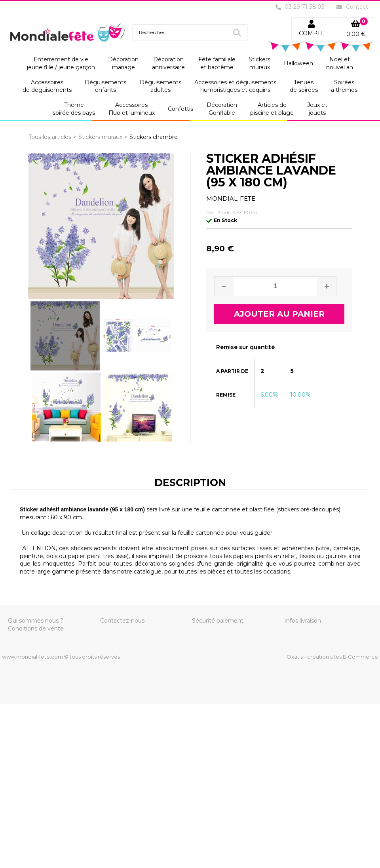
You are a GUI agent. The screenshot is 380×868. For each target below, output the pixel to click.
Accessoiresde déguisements (47, 86)
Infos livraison (303, 621)
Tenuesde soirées (304, 86)
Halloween (298, 63)
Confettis (180, 109)
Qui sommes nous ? (36, 621)
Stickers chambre (154, 137)
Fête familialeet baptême (217, 63)
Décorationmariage (123, 63)
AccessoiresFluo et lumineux (132, 109)
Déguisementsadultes (161, 86)
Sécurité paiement (218, 621)
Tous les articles (50, 137)
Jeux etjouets (317, 109)
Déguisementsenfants (105, 86)
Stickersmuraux (259, 63)
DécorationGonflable (222, 109)
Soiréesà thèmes (344, 86)
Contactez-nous (122, 621)
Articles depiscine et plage (272, 109)
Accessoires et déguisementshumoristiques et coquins (235, 86)
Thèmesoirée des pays (74, 109)
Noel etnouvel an (340, 63)
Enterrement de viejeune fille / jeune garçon (61, 63)
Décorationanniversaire (168, 63)
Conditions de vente (36, 629)
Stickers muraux (100, 137)
